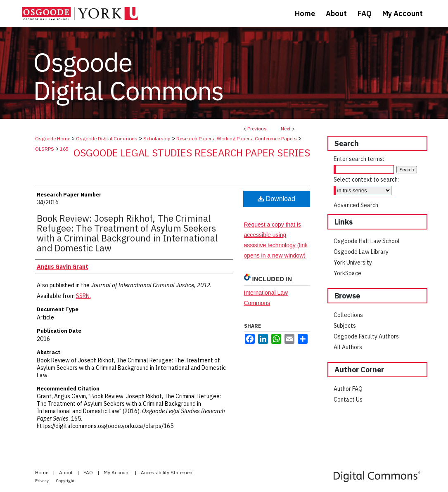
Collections (348, 315)
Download (276, 199)
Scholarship (157, 138)
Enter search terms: (359, 159)
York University (353, 263)
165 (64, 149)
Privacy (42, 481)
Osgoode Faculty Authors (366, 336)
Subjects (345, 326)
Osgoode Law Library (361, 252)
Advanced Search (356, 205)
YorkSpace (347, 273)
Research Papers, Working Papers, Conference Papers (237, 138)
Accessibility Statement (167, 472)
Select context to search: (366, 180)
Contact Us (348, 400)
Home (42, 472)
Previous (257, 129)
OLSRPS (45, 149)
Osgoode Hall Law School (367, 241)
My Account (117, 472)
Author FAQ (348, 389)
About (66, 472)
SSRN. (83, 296)
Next (286, 129)
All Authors (348, 347)
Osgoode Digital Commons (107, 138)
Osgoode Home (53, 138)
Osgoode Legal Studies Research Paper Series (192, 153)
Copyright (65, 481)
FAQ (89, 472)
